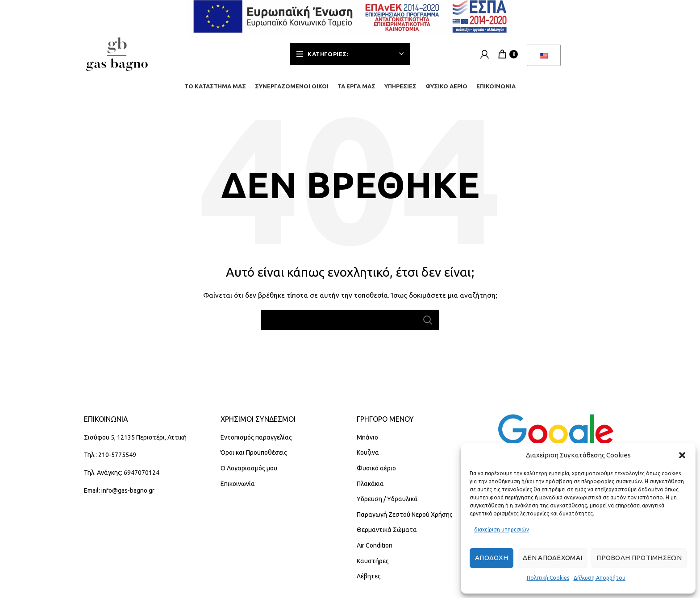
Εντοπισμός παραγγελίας (256, 442)
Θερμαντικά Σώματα (387, 535)
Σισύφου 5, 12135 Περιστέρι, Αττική (135, 442)
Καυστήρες (373, 566)
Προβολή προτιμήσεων (639, 558)
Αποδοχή (492, 558)
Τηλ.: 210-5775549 (110, 460)
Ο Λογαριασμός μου (249, 473)
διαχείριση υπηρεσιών (502, 529)
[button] (682, 455)
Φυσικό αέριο (376, 473)
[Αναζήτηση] (350, 325)
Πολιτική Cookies (548, 578)
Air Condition (375, 551)
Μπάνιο (367, 442)
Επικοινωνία (238, 489)
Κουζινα (368, 458)
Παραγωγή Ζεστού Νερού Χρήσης (405, 519)
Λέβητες (369, 581)
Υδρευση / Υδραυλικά (387, 504)
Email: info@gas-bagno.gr (119, 495)
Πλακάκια (370, 489)
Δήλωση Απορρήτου (600, 578)
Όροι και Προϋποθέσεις (254, 458)
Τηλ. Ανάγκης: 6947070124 (122, 478)
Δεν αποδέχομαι (552, 558)
